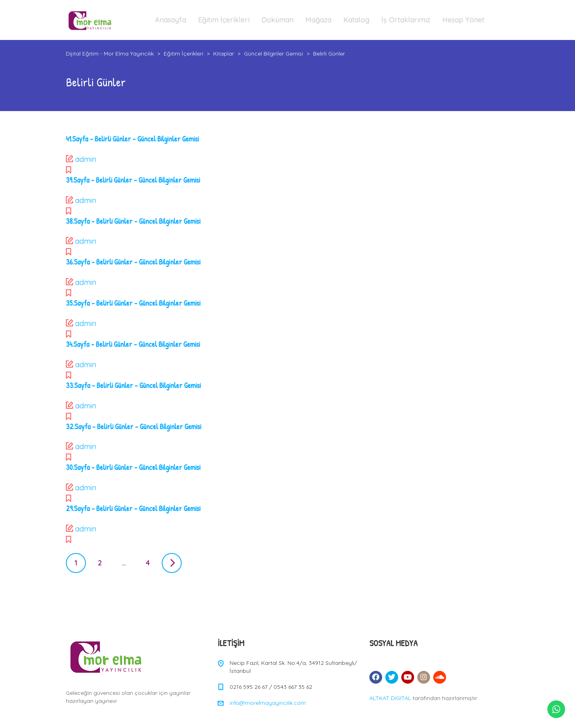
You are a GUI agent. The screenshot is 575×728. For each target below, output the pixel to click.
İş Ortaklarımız (406, 20)
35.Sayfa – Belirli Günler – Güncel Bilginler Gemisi (133, 303)
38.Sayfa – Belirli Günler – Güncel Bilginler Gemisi (133, 221)
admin (86, 159)
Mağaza (318, 20)
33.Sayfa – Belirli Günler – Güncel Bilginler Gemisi (133, 385)
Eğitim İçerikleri (224, 20)
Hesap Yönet (463, 20)
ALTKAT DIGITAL (390, 698)
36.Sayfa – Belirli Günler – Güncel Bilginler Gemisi (133, 262)
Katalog (356, 20)
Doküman (278, 20)
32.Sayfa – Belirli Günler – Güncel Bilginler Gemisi (134, 427)
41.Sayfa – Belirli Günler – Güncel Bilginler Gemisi (132, 139)
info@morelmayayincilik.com (268, 703)
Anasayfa (171, 20)
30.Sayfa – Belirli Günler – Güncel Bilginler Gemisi (133, 467)
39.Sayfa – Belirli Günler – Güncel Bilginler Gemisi (133, 180)
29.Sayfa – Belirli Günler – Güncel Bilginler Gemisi (133, 508)
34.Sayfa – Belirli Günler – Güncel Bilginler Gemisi (133, 344)
